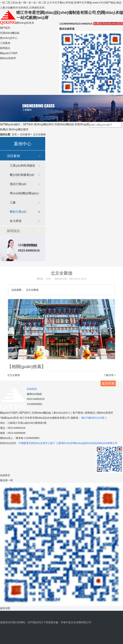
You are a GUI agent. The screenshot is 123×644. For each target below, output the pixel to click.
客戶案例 (78, 413)
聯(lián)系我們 (8, 58)
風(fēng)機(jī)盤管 (19, 129)
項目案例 (25, 134)
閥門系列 (5, 28)
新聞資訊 (5, 48)
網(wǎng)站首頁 (25, 23)
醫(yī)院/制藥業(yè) (22, 175)
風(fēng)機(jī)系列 (44, 124)
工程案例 (5, 43)
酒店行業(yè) (18, 184)
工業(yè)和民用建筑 (22, 166)
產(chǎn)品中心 (9, 38)
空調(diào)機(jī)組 (10, 33)
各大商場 (16, 221)
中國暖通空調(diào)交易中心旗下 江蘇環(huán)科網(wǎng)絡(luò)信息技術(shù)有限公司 (68, 443)
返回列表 (108, 383)
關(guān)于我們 (9, 53)
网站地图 (50, 632)
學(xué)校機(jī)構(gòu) (24, 193)
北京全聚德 (39, 134)
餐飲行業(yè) (18, 212)
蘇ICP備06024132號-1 (94, 418)
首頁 (15, 134)
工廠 (13, 202)
